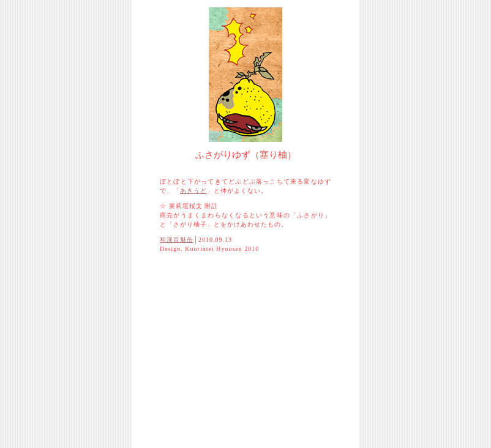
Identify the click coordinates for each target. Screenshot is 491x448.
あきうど (193, 191)
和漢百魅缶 (177, 240)
